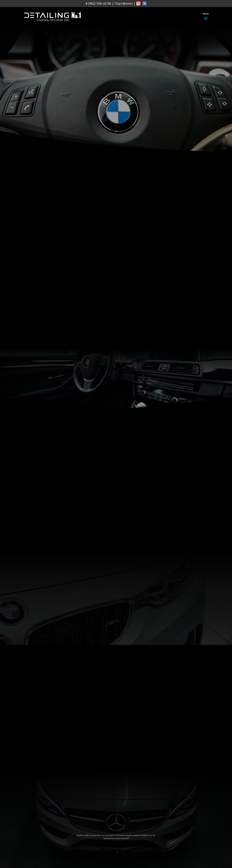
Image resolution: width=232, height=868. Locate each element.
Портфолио (124, 3)
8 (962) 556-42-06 (98, 3)
